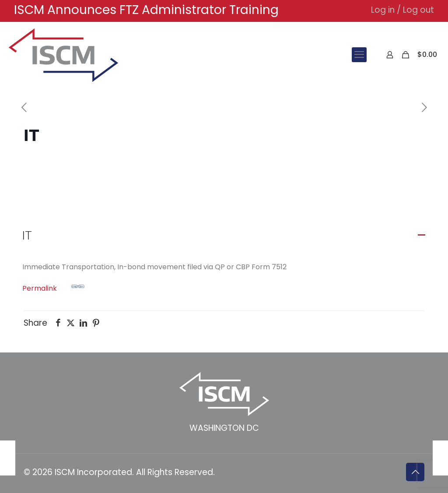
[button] (224, 236)
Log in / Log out (402, 10)
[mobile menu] (359, 55)
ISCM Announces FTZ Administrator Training (146, 10)
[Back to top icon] (415, 472)
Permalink (53, 287)
